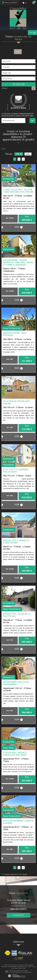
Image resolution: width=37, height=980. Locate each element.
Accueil (3, 149)
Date (28, 154)
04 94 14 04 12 (19, 906)
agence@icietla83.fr (19, 909)
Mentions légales (12, 967)
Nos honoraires (21, 967)
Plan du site (4, 967)
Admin (30, 967)
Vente (18, 52)
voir (18, 227)
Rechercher (19, 84)
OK (32, 120)
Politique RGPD (22, 968)
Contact (18, 915)
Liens (26, 967)
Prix (19, 154)
